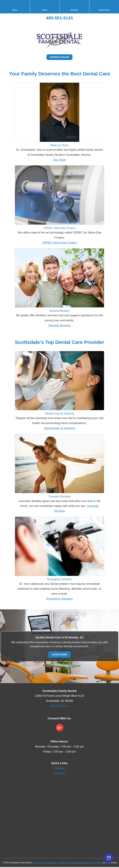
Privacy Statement (41, 863)
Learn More (60, 654)
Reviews (59, 768)
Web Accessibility (72, 863)
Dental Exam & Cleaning (60, 428)
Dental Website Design (92, 863)
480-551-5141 (60, 18)
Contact (60, 773)
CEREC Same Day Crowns (60, 243)
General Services (59, 325)
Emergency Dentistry (60, 599)
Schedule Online (60, 57)
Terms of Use (57, 863)
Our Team (59, 160)
